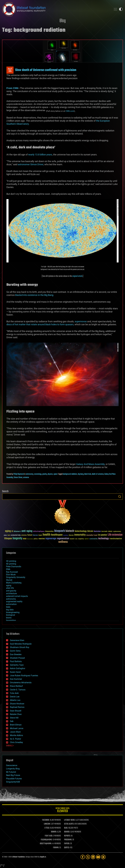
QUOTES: (67, 848)
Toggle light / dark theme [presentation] (121, 9)
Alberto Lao (15, 700)
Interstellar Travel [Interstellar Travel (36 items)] (92, 535)
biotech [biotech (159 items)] (70, 531)
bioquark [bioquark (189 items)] (60, 531)
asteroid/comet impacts (17, 596)
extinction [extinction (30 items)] (24, 535)
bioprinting (11, 620)
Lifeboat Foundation (18, 857)
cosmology (38, 474)
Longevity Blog (13, 769)
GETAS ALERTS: (69, 824)
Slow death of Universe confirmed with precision (46, 70)
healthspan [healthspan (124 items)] (57, 535)
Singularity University (16, 577)
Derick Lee (15, 697)
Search (120, 497)
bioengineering (13, 612)
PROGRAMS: (68, 840)
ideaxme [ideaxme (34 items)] (71, 535)
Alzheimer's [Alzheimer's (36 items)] (17, 532)
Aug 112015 (10, 70)
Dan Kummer (16, 679)
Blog (63, 21)
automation (11, 604)
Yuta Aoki (14, 693)
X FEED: (47, 828)
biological (11, 615)
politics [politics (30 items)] (36, 539)
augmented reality (14, 601)
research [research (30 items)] (72, 539)
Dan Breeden (16, 654)
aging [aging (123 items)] (8, 531)
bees (8, 607)
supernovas (81, 321)
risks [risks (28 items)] (76, 539)
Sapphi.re (43, 857)
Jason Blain (15, 732)
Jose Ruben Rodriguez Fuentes (24, 676)
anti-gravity (11, 591)
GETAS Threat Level (63, 810)
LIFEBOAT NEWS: (70, 820)
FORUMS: (56, 848)
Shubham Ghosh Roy (20, 647)
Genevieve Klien (17, 640)
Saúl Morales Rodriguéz (21, 644)
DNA (8, 569)
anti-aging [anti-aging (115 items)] (27, 531)
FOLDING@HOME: (47, 840)
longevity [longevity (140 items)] (17, 538)
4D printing (11, 564)
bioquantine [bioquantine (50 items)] (49, 531)
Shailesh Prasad (17, 658)
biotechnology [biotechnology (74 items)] (81, 531)
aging (9, 585)
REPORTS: (67, 836)
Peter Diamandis (14, 567)
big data (10, 610)
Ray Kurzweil (12, 572)
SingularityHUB (13, 782)
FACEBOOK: (46, 820)
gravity (45, 474)
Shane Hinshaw (17, 704)
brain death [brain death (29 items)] (104, 532)
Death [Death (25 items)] (9, 535)
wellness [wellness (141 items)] (63, 542)
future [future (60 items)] (30, 535)
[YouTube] (98, 857)
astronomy (30, 474)
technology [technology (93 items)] (104, 539)
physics (50, 474)
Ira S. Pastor (15, 739)
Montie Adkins (16, 735)
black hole (88, 474)
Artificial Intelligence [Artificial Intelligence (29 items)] (39, 532)
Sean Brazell (16, 711)
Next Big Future (13, 775)
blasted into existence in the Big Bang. (35, 295)
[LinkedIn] (93, 857)
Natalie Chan (16, 714)
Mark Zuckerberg (14, 583)
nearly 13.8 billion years (40, 155)
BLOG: (66, 828)
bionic (9, 618)
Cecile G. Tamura (18, 690)
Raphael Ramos (17, 707)
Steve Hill (14, 718)
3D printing (11, 561)
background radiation (70, 474)
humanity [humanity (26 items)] (66, 535)
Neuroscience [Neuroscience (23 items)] (30, 539)
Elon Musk (11, 575)
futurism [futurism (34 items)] (35, 535)
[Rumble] (103, 857)
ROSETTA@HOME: (46, 844)
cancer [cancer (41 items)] (110, 531)
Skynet (9, 580)
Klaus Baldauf (16, 686)
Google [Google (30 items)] (40, 535)
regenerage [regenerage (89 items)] (51, 539)
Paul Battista (16, 661)
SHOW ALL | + (10, 746)
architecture (11, 593)
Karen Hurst (15, 672)
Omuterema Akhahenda (21, 683)
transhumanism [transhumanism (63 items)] (116, 539)
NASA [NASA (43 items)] (25, 539)
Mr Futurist (11, 772)
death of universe (98, 474)
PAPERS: (67, 844)
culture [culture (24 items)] (5, 535)
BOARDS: (67, 832)
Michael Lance (17, 728)
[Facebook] (83, 857)
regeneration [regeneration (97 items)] (63, 539)
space (55, 474)
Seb (12, 721)
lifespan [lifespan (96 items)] (8, 539)
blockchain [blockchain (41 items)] (97, 531)
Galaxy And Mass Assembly (90, 464)
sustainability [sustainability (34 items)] (93, 539)
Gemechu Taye (17, 665)
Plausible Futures (14, 779)
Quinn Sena (15, 651)
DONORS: (54, 832)
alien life (10, 588)
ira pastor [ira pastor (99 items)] (102, 535)
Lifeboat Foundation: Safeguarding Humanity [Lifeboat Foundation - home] (56, 9)
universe (26, 478)
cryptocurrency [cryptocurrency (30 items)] (117, 532)
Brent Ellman (16, 725)
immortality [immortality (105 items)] (80, 535)
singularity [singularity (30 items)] (81, 539)
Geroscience (12, 765)
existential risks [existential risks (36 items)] (16, 535)
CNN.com (70, 111)
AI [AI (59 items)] (12, 531)
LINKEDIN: (47, 824)
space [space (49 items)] (87, 539)
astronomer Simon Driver (31, 164)
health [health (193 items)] (47, 535)
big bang (81, 474)
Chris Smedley (16, 742)
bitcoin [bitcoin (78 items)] (90, 531)
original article (77, 276)
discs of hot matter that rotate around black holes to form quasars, (40, 324)
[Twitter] (88, 857)
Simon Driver (18, 478)
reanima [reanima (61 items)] (42, 539)
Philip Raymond (19, 474)
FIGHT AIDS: (49, 836)
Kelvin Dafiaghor (18, 668)
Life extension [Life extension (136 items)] (115, 535)
